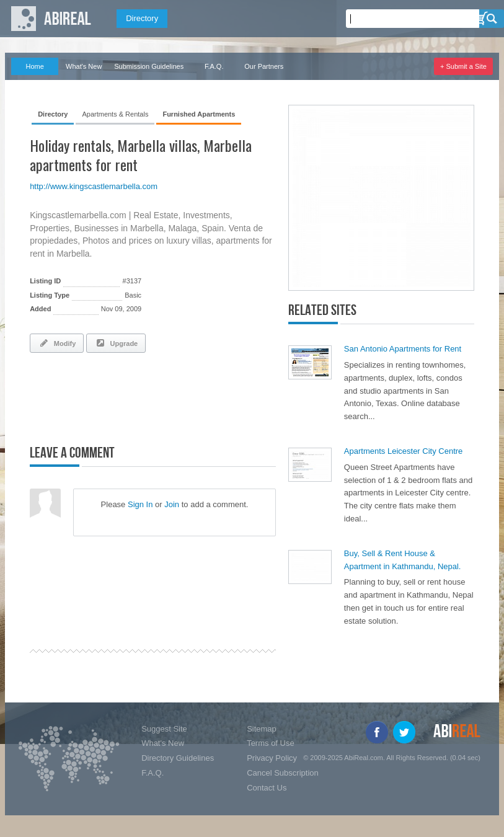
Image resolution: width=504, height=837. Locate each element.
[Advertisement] (175, 396)
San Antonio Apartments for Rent (403, 349)
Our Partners (264, 66)
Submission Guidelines (149, 66)
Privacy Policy (272, 758)
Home (34, 66)
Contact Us (267, 788)
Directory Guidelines (178, 758)
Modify (57, 343)
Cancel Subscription (283, 773)
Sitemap (262, 729)
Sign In (140, 504)
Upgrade (116, 343)
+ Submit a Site (463, 66)
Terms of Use (271, 743)
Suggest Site (164, 729)
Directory (142, 18)
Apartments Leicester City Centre (403, 451)
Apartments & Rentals (115, 114)
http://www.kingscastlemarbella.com (94, 186)
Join (172, 504)
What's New (84, 66)
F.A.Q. (214, 66)
